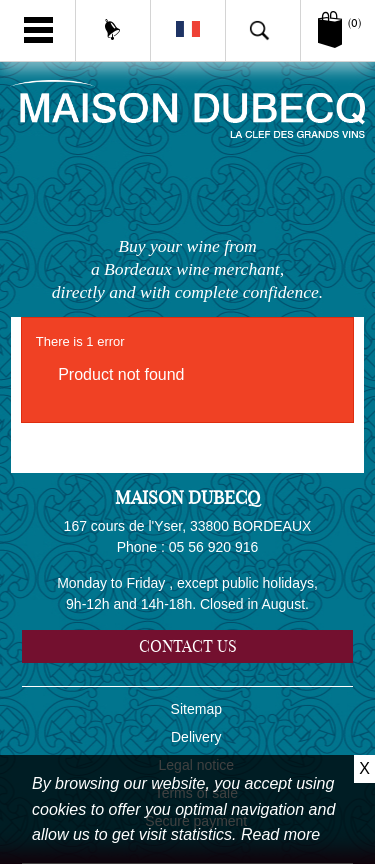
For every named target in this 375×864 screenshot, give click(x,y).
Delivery (196, 737)
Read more (280, 834)
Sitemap (196, 709)
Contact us (188, 646)
